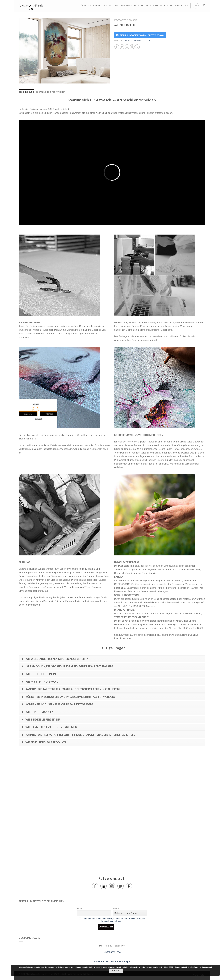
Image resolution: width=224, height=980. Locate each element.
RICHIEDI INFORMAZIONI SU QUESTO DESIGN (142, 35)
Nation (116, 909)
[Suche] (204, 5)
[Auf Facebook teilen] (117, 47)
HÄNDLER (158, 5)
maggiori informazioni (203, 967)
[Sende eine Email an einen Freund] (127, 47)
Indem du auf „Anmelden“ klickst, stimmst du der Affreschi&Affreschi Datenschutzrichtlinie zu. (114, 920)
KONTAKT (169, 5)
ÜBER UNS (86, 5)
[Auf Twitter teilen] (122, 47)
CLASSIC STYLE (140, 40)
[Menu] (196, 6)
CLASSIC (133, 20)
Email (80, 909)
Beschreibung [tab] (26, 92)
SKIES (151, 40)
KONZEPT (97, 5)
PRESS (178, 5)
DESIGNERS (126, 5)
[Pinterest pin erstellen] (132, 47)
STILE (136, 5)
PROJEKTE (146, 5)
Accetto (116, 971)
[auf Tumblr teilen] (137, 47)
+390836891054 (112, 952)
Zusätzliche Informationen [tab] (51, 92)
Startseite (120, 20)
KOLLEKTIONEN (111, 5)
